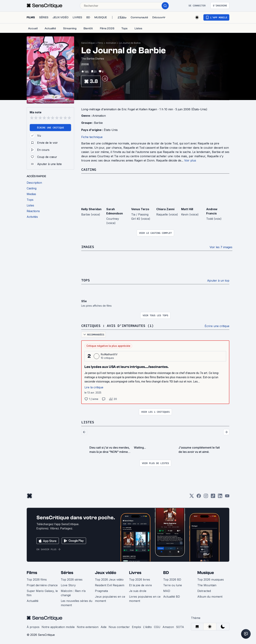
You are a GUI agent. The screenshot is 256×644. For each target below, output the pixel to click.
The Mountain (207, 585)
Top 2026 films (37, 580)
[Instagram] (206, 497)
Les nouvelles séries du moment (77, 603)
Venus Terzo (140, 209)
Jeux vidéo (106, 573)
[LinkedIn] (220, 497)
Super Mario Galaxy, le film (42, 593)
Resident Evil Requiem (110, 585)
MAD (167, 591)
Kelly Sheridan (91, 209)
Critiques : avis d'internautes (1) (118, 326)
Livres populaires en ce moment (145, 599)
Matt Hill (187, 209)
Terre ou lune (173, 585)
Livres (135, 573)
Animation (111, 43)
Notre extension (88, 627)
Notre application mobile (58, 627)
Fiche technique (92, 137)
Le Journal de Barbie (130, 43)
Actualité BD (172, 597)
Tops (86, 280)
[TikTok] (213, 497)
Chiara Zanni (165, 209)
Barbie (98, 123)
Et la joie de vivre (140, 585)
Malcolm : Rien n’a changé (73, 593)
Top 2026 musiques (211, 580)
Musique (206, 573)
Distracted (204, 591)
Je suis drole (138, 591)
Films (100, 43)
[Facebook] (199, 497)
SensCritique (88, 43)
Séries (67, 573)
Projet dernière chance (42, 585)
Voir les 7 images (221, 247)
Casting (89, 169)
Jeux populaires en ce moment (110, 599)
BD (166, 573)
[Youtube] (227, 497)
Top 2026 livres (140, 580)
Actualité (33, 601)
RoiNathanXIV (109, 354)
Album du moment (210, 597)
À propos (33, 627)
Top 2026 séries (72, 580)
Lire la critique (94, 387)
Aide (104, 627)
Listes (88, 422)
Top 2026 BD (172, 580)
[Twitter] (192, 497)
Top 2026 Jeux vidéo (109, 580)
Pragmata (101, 591)
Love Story (68, 585)
